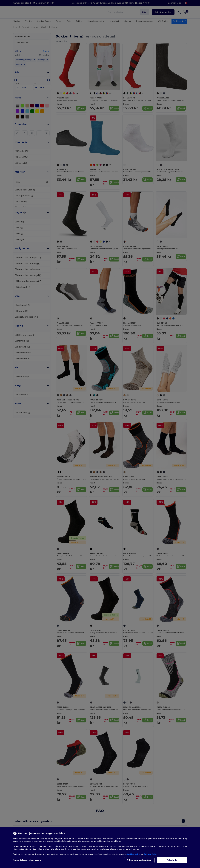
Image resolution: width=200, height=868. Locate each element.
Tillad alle (172, 860)
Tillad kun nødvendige (139, 860)
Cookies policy (133, 854)
